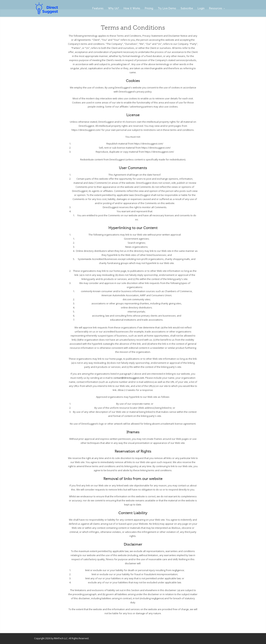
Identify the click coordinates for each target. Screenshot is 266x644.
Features (98, 8)
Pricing (149, 8)
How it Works (132, 8)
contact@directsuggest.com (129, 378)
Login (201, 8)
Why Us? (114, 8)
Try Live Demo (167, 8)
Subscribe (187, 8)
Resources (217, 8)
